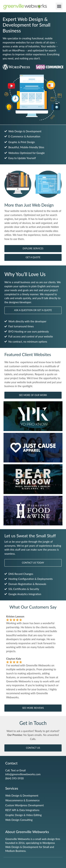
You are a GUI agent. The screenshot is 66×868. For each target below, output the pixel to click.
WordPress (18, 50)
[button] (59, 6)
